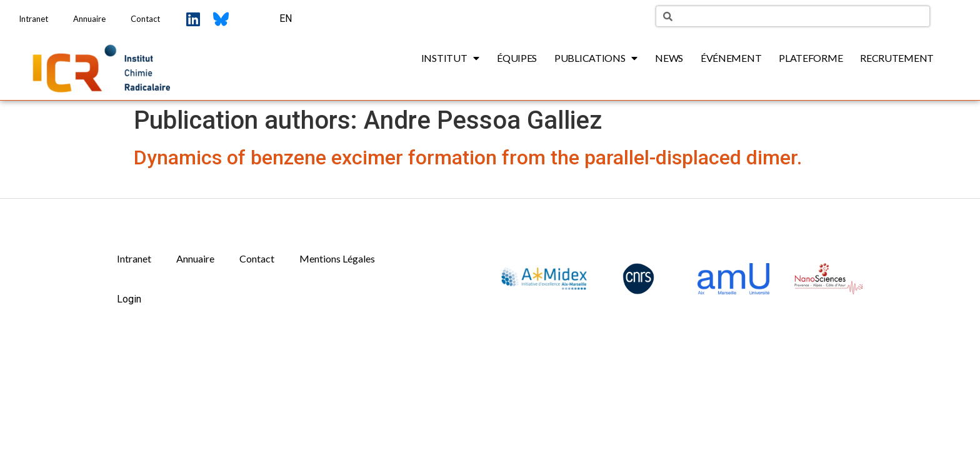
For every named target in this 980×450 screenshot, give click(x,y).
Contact (145, 19)
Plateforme (811, 58)
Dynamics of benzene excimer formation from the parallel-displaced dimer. (468, 157)
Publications (596, 58)
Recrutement (897, 58)
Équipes (517, 58)
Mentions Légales (337, 258)
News (669, 58)
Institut (450, 58)
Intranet (33, 19)
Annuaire (89, 19)
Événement (731, 58)
